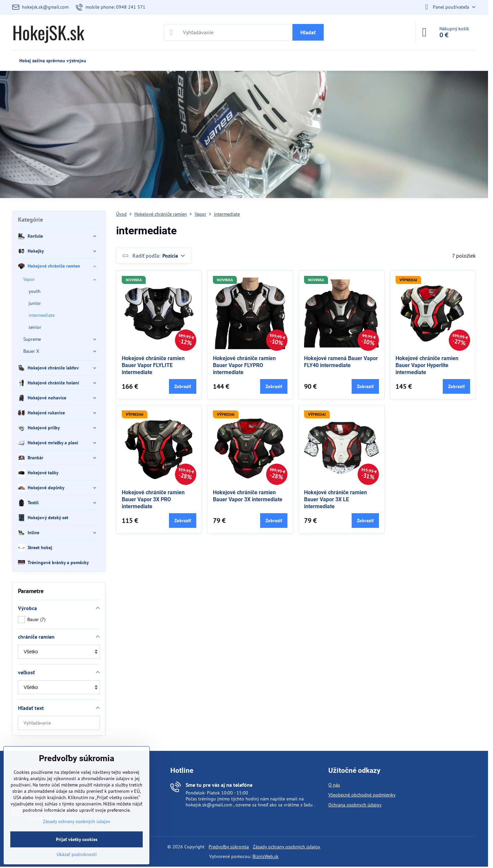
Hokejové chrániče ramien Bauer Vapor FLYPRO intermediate (244, 365)
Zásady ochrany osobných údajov (287, 847)
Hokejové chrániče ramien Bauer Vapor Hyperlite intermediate (427, 365)
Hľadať (308, 32)
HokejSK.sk (48, 32)
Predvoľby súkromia (229, 847)
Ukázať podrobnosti (77, 854)
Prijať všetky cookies (77, 839)
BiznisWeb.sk (265, 856)
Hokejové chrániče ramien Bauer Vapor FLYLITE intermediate (153, 365)
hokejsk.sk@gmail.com (209, 805)
